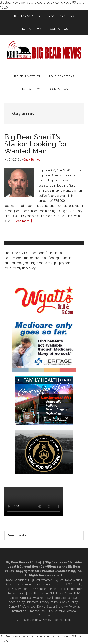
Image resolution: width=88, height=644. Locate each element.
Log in (59, 576)
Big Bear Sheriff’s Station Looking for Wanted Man (36, 144)
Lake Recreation (38, 593)
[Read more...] (23, 221)
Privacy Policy (49, 602)
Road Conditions (17, 580)
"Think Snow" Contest (44, 589)
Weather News (42, 598)
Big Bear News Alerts (67, 580)
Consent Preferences (22, 607)
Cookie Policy (69, 602)
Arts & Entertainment (19, 584)
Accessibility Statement (23, 602)
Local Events (42, 584)
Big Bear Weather (41, 580)
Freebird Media (62, 620)
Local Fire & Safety (64, 584)
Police (21, 593)
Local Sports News (66, 598)
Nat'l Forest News (61, 593)
